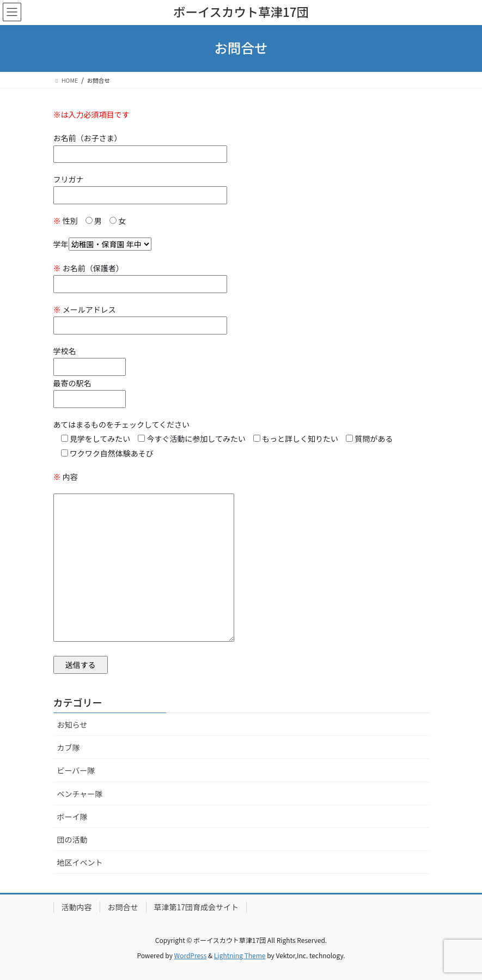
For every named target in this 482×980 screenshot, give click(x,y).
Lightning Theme (240, 955)
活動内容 (77, 907)
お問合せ (123, 907)
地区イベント (80, 862)
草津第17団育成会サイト (197, 907)
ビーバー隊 (76, 770)
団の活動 (72, 839)
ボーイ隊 (72, 817)
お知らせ (72, 725)
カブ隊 (69, 747)
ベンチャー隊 (80, 794)
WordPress (191, 955)
